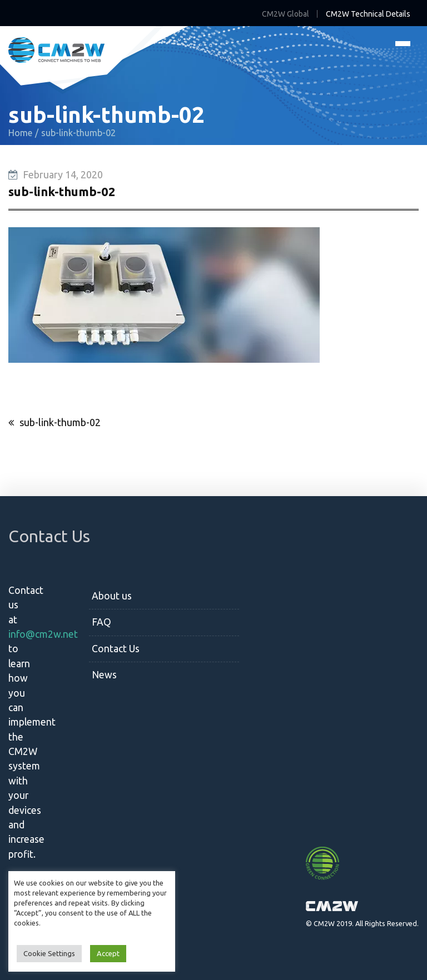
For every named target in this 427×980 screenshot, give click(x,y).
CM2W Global (286, 14)
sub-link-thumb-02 (60, 422)
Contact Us (116, 649)
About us (112, 596)
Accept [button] (108, 953)
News (104, 675)
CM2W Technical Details (368, 14)
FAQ (101, 622)
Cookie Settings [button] (49, 953)
